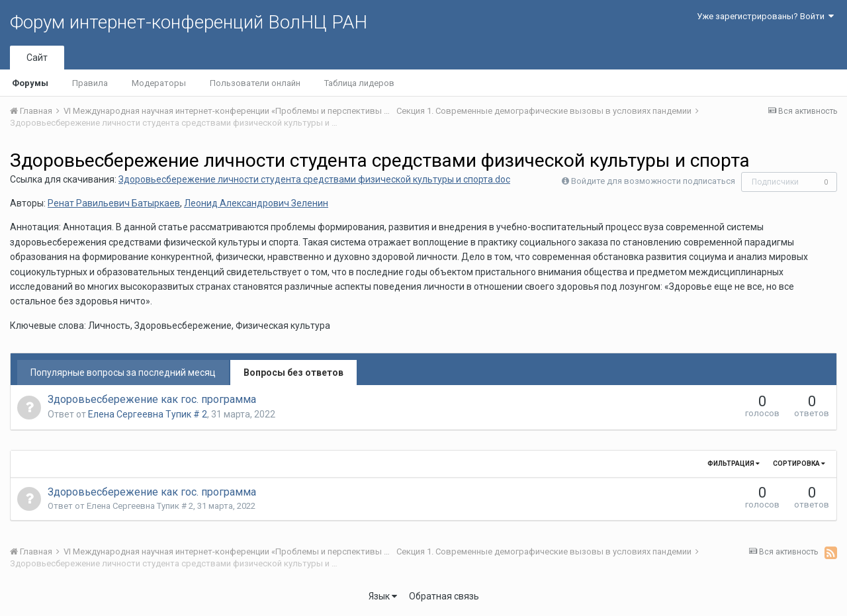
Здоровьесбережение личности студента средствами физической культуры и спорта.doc (314, 179)
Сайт (37, 58)
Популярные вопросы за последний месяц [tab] (123, 373)
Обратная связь (444, 596)
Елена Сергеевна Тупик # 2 (148, 414)
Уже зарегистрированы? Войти (765, 16)
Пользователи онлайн (255, 83)
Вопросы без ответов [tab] (293, 373)
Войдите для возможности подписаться (653, 181)
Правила (90, 83)
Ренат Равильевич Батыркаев (114, 203)
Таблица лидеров (359, 83)
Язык (383, 596)
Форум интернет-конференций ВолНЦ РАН (189, 22)
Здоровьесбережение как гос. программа (152, 399)
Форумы (30, 83)
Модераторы (159, 83)
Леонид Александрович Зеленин (256, 203)
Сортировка (799, 463)
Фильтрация (734, 463)
